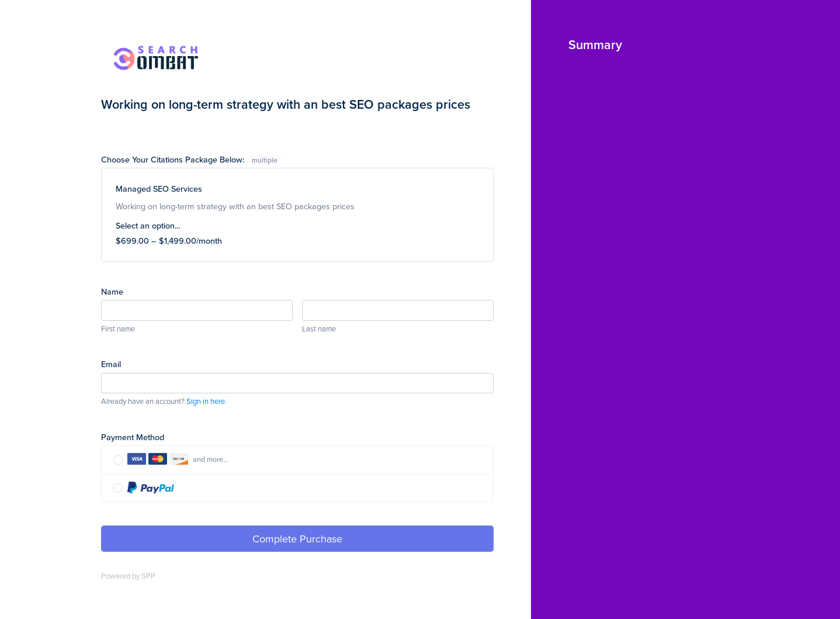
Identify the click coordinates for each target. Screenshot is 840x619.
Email (111, 364)
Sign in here (206, 401)
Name (112, 291)
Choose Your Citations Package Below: (191, 159)
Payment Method (133, 437)
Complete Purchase (297, 539)
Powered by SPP (128, 576)
